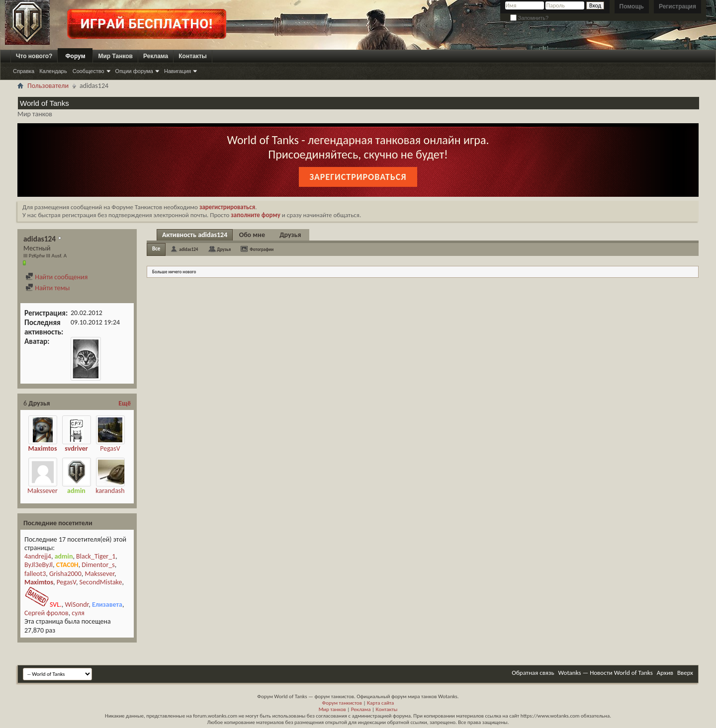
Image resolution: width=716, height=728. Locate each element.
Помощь (632, 6)
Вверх (685, 673)
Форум (75, 56)
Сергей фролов (46, 613)
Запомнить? (530, 18)
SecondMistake (101, 582)
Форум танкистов (342, 703)
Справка (24, 71)
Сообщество (89, 71)
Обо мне (252, 235)
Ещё (125, 403)
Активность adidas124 (195, 235)
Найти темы (47, 288)
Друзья (290, 235)
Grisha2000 (65, 574)
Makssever (43, 491)
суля (78, 613)
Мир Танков (115, 56)
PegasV (110, 448)
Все (156, 249)
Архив (665, 673)
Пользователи (48, 86)
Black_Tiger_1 (96, 556)
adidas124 (188, 249)
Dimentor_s (98, 565)
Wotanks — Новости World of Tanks (606, 673)
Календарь (53, 71)
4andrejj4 (38, 556)
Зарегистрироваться (358, 177)
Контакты (193, 56)
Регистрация (677, 6)
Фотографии (262, 249)
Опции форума (134, 71)
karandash (110, 491)
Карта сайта (380, 703)
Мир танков (332, 709)
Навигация (178, 71)
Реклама (156, 56)
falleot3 (35, 574)
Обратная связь (533, 673)
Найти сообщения (56, 277)
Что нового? (34, 56)
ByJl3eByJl (39, 565)
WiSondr (77, 605)
